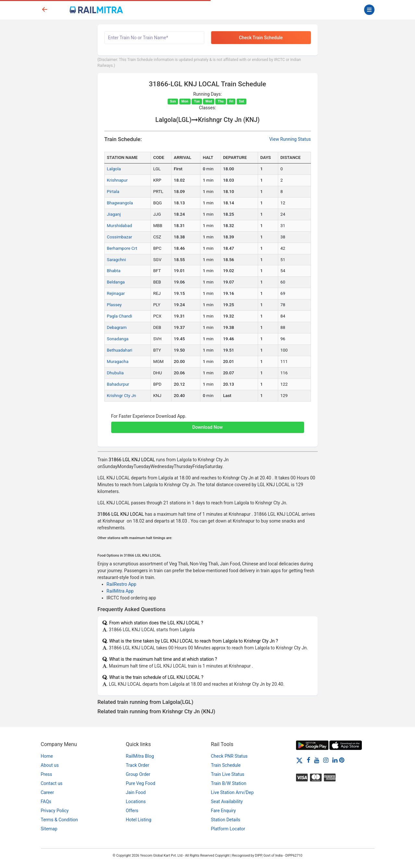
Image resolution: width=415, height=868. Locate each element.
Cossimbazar (120, 237)
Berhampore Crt (122, 248)
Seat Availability (227, 802)
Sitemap (49, 829)
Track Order (137, 765)
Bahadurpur (118, 384)
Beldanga (116, 282)
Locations (136, 802)
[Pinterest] (342, 760)
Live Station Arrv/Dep (232, 792)
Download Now (207, 427)
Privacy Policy (55, 811)
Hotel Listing (139, 820)
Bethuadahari (120, 350)
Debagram (117, 327)
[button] (208, 424)
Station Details (226, 820)
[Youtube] (317, 760)
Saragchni (117, 260)
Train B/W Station (229, 783)
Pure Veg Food (141, 783)
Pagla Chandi (120, 316)
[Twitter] (299, 760)
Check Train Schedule (261, 38)
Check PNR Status (229, 756)
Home (47, 756)
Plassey (114, 305)
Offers (132, 811)
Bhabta (114, 271)
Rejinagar (116, 293)
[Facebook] (308, 760)
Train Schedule (226, 765)
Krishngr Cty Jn (122, 396)
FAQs (46, 802)
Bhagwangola (120, 203)
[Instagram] (326, 760)
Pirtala (113, 192)
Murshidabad (120, 226)
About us (50, 765)
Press (47, 774)
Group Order (138, 774)
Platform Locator (228, 829)
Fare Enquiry (224, 811)
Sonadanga (118, 339)
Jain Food (136, 792)
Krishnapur (117, 180)
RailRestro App (122, 584)
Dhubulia (115, 373)
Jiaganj (114, 214)
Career (47, 792)
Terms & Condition (59, 820)
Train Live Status (228, 774)
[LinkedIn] (335, 760)
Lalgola (114, 169)
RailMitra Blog (140, 756)
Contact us (52, 783)
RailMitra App (120, 591)
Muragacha (118, 362)
